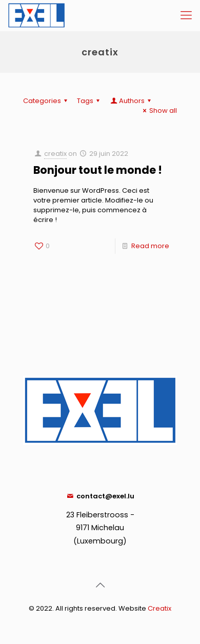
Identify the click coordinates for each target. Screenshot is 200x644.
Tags (90, 101)
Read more (150, 246)
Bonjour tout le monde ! (98, 170)
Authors (131, 101)
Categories (47, 101)
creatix (55, 154)
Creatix (159, 608)
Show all (158, 110)
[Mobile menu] (186, 15)
